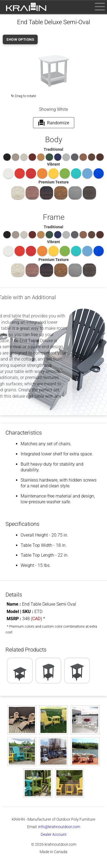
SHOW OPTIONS (20, 39)
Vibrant (53, 164)
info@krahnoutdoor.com (59, 827)
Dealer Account (54, 834)
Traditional (53, 149)
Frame (54, 217)
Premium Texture (54, 182)
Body (54, 140)
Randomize (53, 123)
